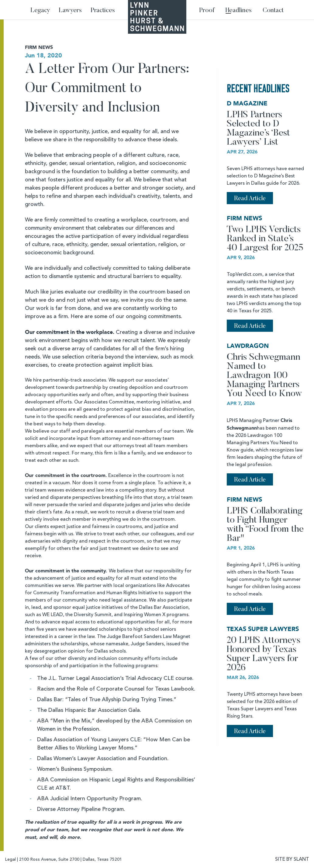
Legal (10, 859)
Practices (103, 11)
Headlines (239, 11)
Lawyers (70, 11)
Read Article (250, 199)
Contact (273, 11)
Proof (207, 11)
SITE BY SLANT (292, 859)
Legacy (40, 11)
